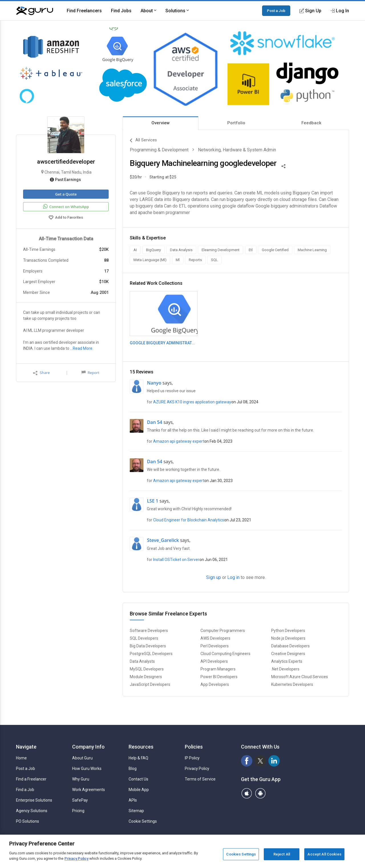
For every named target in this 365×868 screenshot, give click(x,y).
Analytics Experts (287, 661)
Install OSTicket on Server (176, 560)
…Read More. (82, 348)
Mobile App (139, 790)
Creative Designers (288, 654)
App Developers (215, 684)
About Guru (82, 758)
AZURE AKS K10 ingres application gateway (192, 402)
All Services (143, 141)
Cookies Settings (241, 854)
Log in (233, 577)
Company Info (88, 747)
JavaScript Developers (150, 684)
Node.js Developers (288, 638)
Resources (141, 747)
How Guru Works (87, 769)
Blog (133, 769)
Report (90, 373)
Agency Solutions (32, 811)
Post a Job (276, 11)
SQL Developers (144, 638)
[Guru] (35, 11)
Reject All (282, 854)
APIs (133, 800)
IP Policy (192, 758)
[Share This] (283, 166)
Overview (161, 123)
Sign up (214, 577)
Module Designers (146, 677)
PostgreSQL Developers (151, 654)
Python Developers (288, 631)
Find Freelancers (84, 11)
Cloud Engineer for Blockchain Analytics (189, 520)
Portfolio (236, 123)
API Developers (214, 661)
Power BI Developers (219, 677)
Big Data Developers (148, 646)
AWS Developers (215, 638)
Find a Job (25, 790)
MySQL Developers (147, 669)
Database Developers (290, 646)
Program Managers (218, 669)
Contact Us (138, 779)
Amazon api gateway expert (179, 441)
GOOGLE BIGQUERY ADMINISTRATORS (164, 343)
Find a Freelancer (31, 779)
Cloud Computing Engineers (225, 654)
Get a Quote (66, 194)
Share (41, 373)
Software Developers (149, 631)
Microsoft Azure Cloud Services (300, 677)
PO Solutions (28, 821)
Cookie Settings (143, 821)
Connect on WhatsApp (66, 207)
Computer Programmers (223, 631)
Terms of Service (200, 779)
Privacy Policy (197, 769)
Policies (194, 747)
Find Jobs (121, 11)
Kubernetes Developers (292, 684)
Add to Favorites (66, 218)
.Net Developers (285, 669)
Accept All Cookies (324, 854)
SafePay (80, 800)
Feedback (311, 123)
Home (21, 758)
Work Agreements (89, 790)
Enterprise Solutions (34, 800)
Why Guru (81, 779)
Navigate (26, 747)
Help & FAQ (138, 758)
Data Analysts (142, 661)
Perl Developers (215, 646)
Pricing (78, 811)
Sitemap (136, 811)
